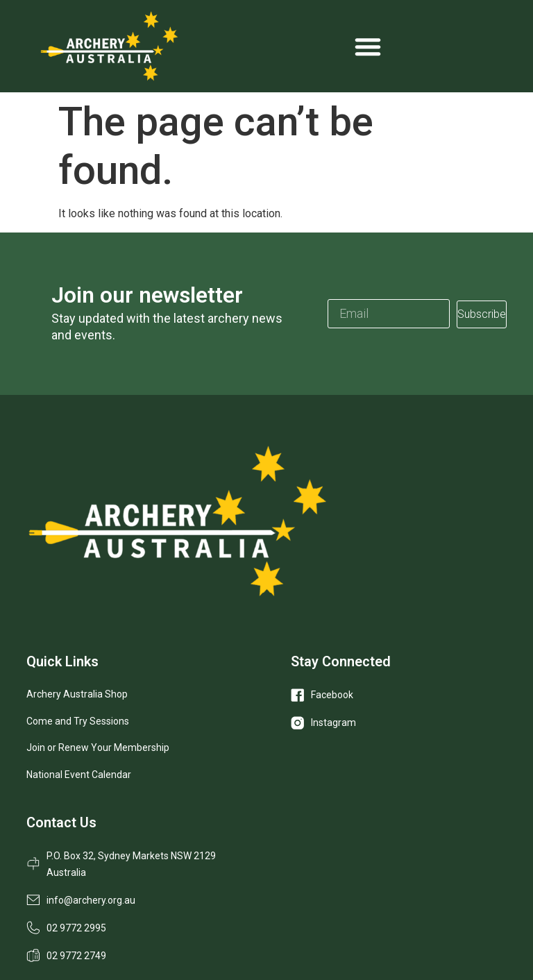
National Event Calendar (79, 775)
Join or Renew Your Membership (98, 747)
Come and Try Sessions (78, 721)
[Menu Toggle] (368, 47)
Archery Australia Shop (77, 694)
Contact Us (61, 822)
